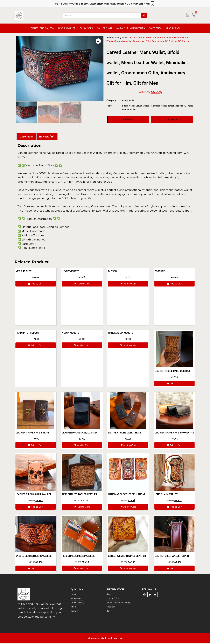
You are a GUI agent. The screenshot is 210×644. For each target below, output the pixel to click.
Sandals (121, 28)
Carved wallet (142, 106)
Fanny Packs (86, 28)
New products (71, 333)
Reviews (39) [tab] (47, 137)
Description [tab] (27, 137)
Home (110, 38)
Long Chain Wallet (166, 494)
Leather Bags (173, 28)
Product (160, 271)
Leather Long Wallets (42, 28)
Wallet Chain (105, 28)
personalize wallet (177, 106)
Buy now (172, 119)
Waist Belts (155, 28)
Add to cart (128, 119)
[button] (98, 41)
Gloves (112, 271)
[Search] (144, 15)
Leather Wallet (67, 28)
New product (23, 271)
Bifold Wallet (128, 106)
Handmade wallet (158, 106)
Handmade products (121, 333)
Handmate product (27, 333)
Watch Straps (137, 28)
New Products (71, 271)
